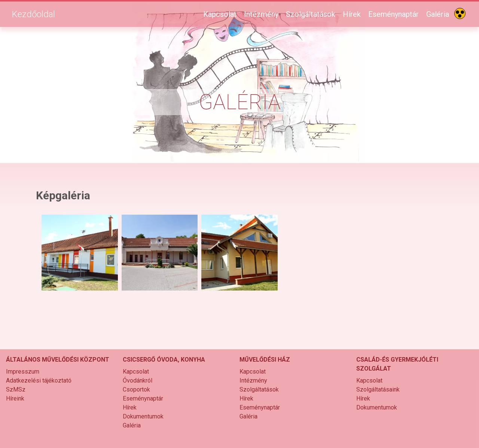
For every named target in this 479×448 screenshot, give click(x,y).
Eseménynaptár (393, 14)
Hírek (352, 14)
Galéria (438, 14)
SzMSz (16, 389)
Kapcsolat (220, 14)
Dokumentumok (143, 416)
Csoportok (136, 389)
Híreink (15, 398)
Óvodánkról (138, 381)
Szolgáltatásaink (378, 389)
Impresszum (23, 372)
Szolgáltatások (311, 14)
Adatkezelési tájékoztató (39, 381)
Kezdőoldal (33, 14)
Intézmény (261, 14)
